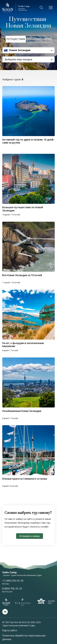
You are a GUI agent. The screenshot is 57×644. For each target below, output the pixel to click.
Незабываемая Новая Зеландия (22, 411)
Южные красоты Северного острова (25, 479)
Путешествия (16, 39)
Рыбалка (34, 39)
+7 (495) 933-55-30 (13, 581)
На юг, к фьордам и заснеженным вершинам (23, 345)
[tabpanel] (28, 382)
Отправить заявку (30, 536)
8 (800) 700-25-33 (12, 589)
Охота (47, 39)
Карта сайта (9, 630)
